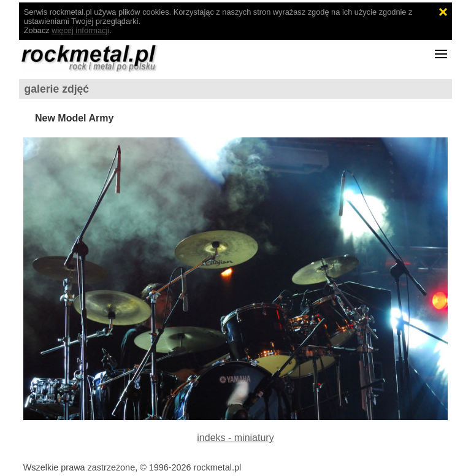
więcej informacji (80, 30)
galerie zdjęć (57, 89)
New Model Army (74, 118)
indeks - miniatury (235, 438)
